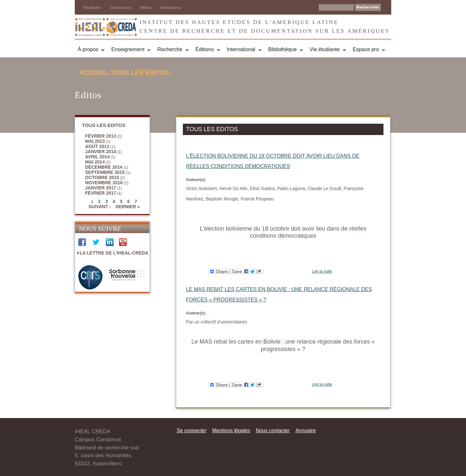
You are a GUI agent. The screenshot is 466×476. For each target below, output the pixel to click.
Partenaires (170, 8)
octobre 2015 (102, 177)
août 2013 (97, 146)
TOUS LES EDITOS (140, 73)
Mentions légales (231, 431)
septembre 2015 (105, 172)
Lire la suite (322, 271)
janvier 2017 (101, 188)
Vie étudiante (325, 49)
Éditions (205, 49)
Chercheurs (121, 8)
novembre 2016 (104, 183)
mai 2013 (95, 141)
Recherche (170, 49)
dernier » (128, 207)
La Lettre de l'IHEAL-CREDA (114, 253)
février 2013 (101, 136)
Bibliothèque (283, 49)
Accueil (94, 73)
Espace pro (366, 49)
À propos (88, 49)
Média (146, 8)
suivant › (100, 207)
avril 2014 (97, 157)
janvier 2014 (101, 152)
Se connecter (192, 431)
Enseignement (128, 49)
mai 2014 (95, 162)
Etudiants (92, 8)
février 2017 (101, 193)
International (241, 49)
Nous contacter (273, 431)
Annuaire (305, 431)
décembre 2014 (104, 167)
